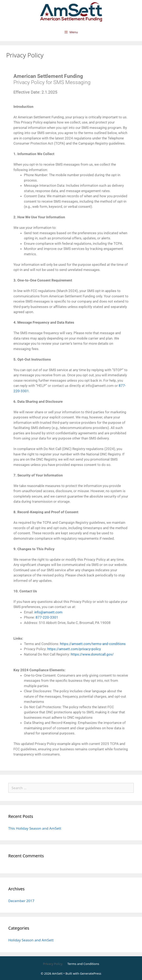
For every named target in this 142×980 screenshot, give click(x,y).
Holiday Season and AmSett (31, 940)
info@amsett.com (48, 612)
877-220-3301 (47, 617)
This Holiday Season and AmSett (35, 828)
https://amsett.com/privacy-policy (74, 649)
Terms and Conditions (83, 964)
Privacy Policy (53, 964)
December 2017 (21, 901)
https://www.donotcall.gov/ (92, 654)
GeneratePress (91, 973)
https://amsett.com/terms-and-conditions (93, 644)
